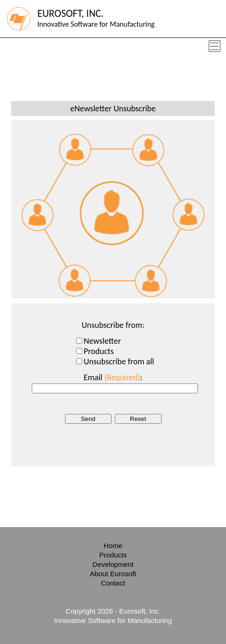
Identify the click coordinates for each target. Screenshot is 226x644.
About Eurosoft (113, 574)
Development (113, 564)
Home (113, 546)
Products (99, 351)
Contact (113, 583)
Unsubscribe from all (119, 362)
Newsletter (102, 341)
